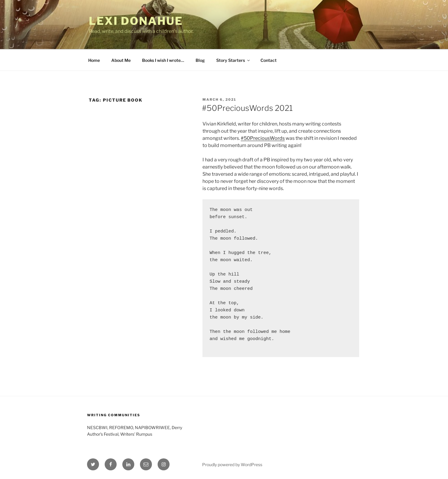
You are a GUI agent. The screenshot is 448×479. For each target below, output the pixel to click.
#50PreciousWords (263, 138)
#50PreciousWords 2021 (247, 108)
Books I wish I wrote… (163, 60)
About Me (121, 60)
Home (94, 60)
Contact (269, 60)
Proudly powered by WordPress (232, 465)
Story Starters (233, 60)
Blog (200, 60)
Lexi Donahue (136, 21)
